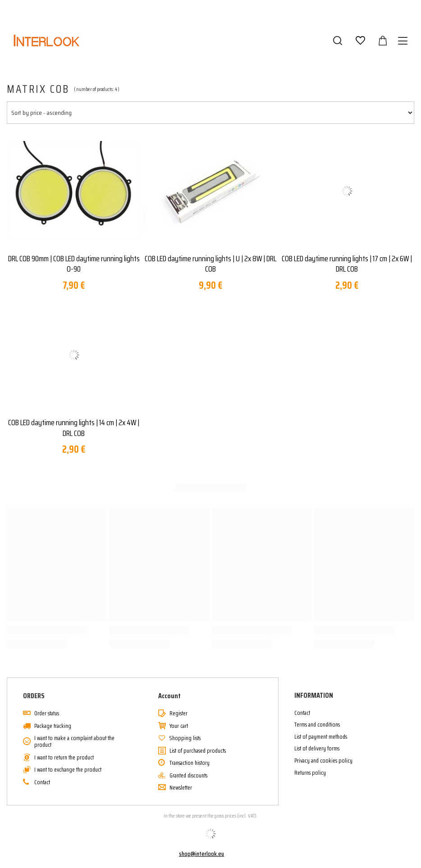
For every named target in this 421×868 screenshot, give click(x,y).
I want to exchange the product (68, 770)
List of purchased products (198, 751)
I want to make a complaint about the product (74, 742)
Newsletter (181, 788)
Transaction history (190, 763)
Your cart (179, 726)
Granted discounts (188, 776)
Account (169, 696)
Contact (42, 782)
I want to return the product (64, 758)
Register (178, 713)
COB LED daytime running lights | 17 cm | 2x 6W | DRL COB (347, 264)
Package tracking (53, 726)
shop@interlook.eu (201, 854)
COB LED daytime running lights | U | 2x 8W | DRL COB (210, 264)
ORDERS (34, 696)
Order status (47, 713)
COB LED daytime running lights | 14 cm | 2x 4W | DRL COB (74, 428)
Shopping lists (185, 738)
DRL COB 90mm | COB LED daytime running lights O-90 (74, 264)
